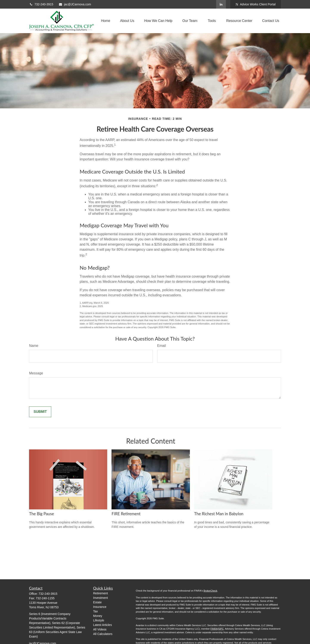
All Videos (100, 629)
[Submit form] (40, 412)
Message (36, 373)
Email (161, 346)
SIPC (221, 629)
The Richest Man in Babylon (219, 514)
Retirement (101, 593)
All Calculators (103, 634)
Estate (98, 602)
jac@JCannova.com (75, 4)
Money (98, 616)
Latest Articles (103, 625)
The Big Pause (42, 514)
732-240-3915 (41, 4)
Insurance (100, 607)
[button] (106, 21)
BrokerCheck (210, 591)
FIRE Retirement (126, 514)
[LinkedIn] (221, 4)
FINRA (214, 629)
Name (34, 346)
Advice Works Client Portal (256, 4)
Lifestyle (99, 620)
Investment (101, 598)
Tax (96, 611)
